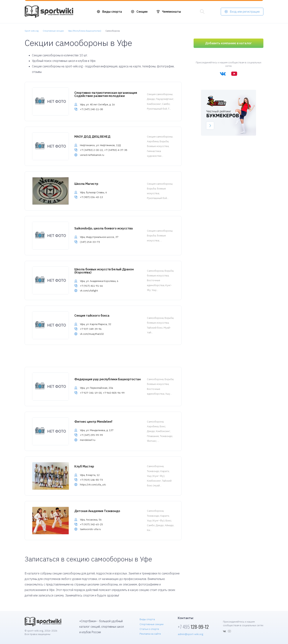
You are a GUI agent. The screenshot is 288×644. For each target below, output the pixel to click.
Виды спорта (112, 12)
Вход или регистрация (245, 12)
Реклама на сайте (150, 634)
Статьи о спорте (149, 629)
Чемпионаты (171, 12)
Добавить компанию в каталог (228, 43)
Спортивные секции (152, 624)
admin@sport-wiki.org (190, 634)
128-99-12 (193, 627)
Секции (142, 12)
